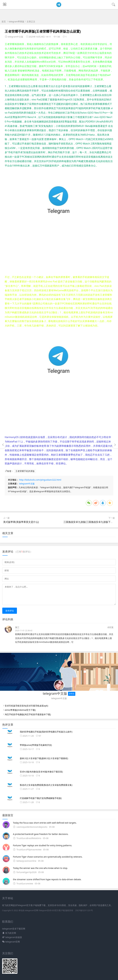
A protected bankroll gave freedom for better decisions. (41, 834)
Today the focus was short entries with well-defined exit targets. (45, 823)
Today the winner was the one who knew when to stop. (40, 868)
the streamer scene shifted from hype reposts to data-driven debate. (47, 879)
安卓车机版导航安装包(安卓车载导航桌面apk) (26, 706)
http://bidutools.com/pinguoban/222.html (40, 480)
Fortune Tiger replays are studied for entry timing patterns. (43, 845)
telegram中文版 (27, 484)
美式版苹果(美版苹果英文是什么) (21, 522)
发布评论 (10, 611)
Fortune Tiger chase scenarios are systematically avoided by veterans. (48, 857)
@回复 (110, 627)
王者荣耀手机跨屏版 (25, 471)
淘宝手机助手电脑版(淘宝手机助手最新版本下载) (28, 714)
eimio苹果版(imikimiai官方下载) (20, 710)
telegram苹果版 (17, 22)
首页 (4, 22)
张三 (17, 627)
